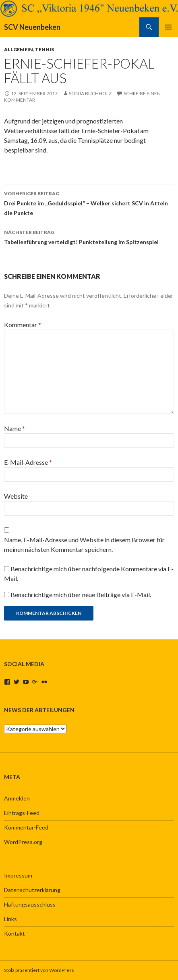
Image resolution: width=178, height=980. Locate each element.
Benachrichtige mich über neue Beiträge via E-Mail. (81, 594)
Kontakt (14, 933)
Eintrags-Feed (22, 813)
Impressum (18, 875)
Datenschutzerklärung (32, 890)
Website (16, 496)
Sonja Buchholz (90, 93)
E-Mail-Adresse (28, 462)
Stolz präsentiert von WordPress (39, 970)
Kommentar (23, 325)
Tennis (44, 49)
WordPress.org (23, 842)
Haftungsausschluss (30, 904)
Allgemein (19, 49)
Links (10, 919)
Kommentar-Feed (26, 827)
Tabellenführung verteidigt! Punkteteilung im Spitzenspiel (89, 236)
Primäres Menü (168, 27)
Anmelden (17, 798)
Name (14, 428)
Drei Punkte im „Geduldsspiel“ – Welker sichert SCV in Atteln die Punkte (89, 203)
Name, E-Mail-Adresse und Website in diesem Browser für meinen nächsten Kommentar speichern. (84, 544)
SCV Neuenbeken (32, 27)
